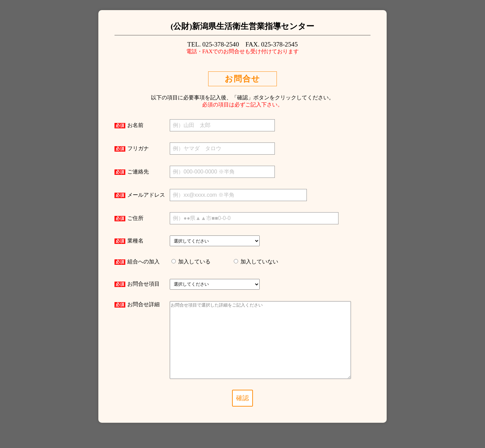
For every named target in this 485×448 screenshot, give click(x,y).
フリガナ (132, 149)
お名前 (129, 125)
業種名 (129, 241)
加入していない (259, 262)
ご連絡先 (132, 172)
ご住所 (129, 218)
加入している (194, 262)
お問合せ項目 (137, 284)
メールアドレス (140, 195)
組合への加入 (137, 262)
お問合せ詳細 (137, 305)
